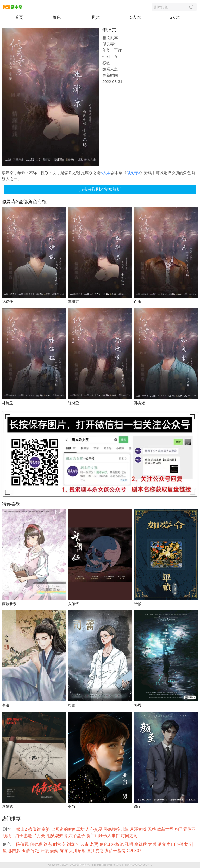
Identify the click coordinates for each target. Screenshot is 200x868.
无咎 (152, 829)
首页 (19, 17)
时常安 (60, 844)
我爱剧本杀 (83, 865)
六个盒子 (77, 836)
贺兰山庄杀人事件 (104, 836)
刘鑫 (71, 844)
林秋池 (118, 844)
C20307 (135, 851)
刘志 (48, 844)
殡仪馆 (35, 829)
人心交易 (95, 829)
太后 (153, 844)
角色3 (105, 844)
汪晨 (45, 851)
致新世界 (166, 829)
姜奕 (55, 851)
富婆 (46, 829)
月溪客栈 (139, 829)
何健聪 (37, 844)
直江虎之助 (98, 851)
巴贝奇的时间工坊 (68, 829)
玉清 (26, 851)
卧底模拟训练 (117, 829)
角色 (57, 17)
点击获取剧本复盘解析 (100, 189)
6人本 (175, 17)
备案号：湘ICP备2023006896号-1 (133, 865)
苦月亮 (40, 836)
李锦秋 (141, 844)
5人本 (136, 17)
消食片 (164, 844)
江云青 (83, 844)
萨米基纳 (118, 851)
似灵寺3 (133, 173)
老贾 (95, 844)
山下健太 (180, 844)
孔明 (129, 844)
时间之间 (130, 836)
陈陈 (64, 851)
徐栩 (36, 851)
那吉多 (15, 851)
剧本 (96, 17)
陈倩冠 (23, 844)
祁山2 (22, 829)
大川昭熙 (78, 851)
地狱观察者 (58, 836)
